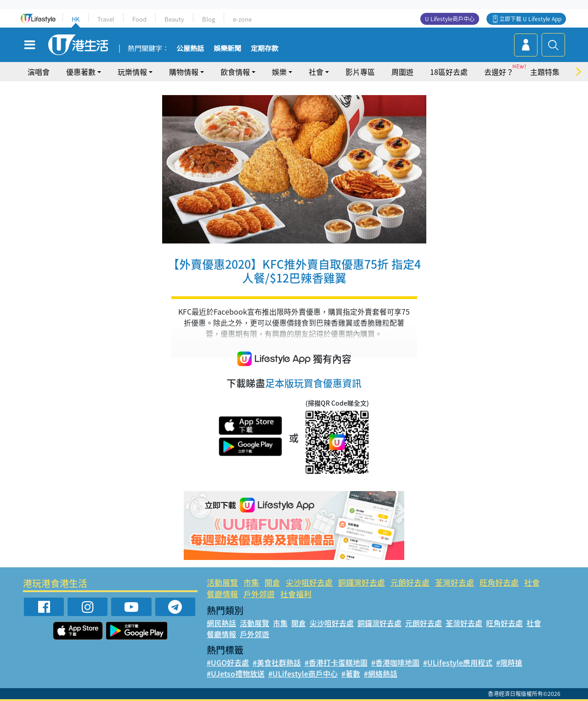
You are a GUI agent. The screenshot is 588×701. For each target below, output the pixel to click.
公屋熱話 (190, 49)
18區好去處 (449, 72)
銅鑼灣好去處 (362, 582)
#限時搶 (509, 662)
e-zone (242, 19)
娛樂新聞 (227, 49)
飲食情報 (235, 72)
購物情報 (184, 72)
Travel (106, 19)
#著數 (351, 673)
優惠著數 (81, 72)
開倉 (272, 582)
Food (139, 19)
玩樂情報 (132, 72)
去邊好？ (499, 72)
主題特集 (545, 72)
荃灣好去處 (455, 582)
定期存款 (265, 49)
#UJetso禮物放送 (236, 673)
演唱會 (39, 72)
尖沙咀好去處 (309, 582)
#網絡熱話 (381, 673)
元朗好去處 (410, 582)
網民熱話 (221, 623)
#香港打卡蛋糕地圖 (336, 662)
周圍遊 (402, 72)
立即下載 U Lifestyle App (530, 19)
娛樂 (279, 72)
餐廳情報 (222, 594)
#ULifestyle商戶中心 (303, 673)
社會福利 (296, 594)
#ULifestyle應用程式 (458, 662)
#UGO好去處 (228, 662)
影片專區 (360, 72)
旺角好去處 (499, 582)
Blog (209, 19)
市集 (251, 582)
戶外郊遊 (259, 594)
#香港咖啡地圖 (395, 662)
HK (76, 19)
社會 (316, 72)
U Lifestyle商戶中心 (450, 19)
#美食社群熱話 (277, 662)
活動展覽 (222, 582)
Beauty (174, 19)
